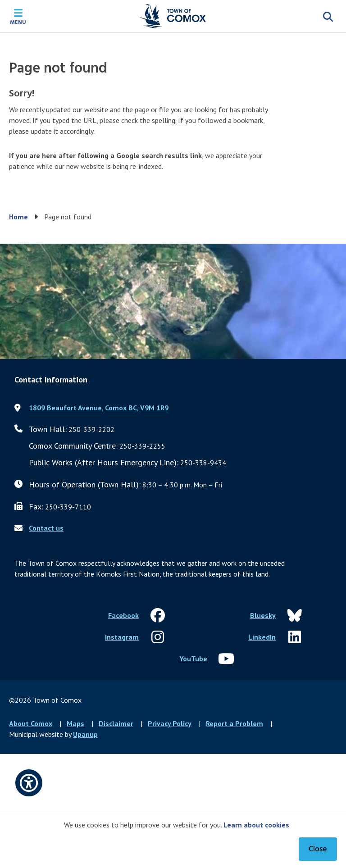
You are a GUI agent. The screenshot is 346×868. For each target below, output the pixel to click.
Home (18, 217)
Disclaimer (116, 723)
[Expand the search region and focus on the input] (328, 16)
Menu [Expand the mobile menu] (18, 22)
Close (318, 849)
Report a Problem (234, 723)
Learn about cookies (256, 825)
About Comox (31, 723)
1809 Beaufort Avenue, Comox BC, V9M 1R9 (99, 408)
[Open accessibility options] (29, 783)
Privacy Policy (170, 723)
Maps (75, 723)
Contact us (46, 528)
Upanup (85, 734)
